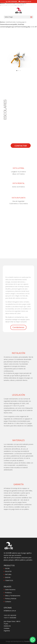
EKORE (7, 568)
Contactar (21, 146)
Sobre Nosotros (10, 590)
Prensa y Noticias (11, 599)
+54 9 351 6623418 (10, 615)
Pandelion (28, 641)
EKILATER (8, 571)
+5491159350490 (12, 2)
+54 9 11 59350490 (10, 618)
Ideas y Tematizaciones (13, 596)
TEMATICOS (9, 580)
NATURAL (8, 574)
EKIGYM (8, 577)
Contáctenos (18, 327)
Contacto (8, 602)
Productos (8, 593)
